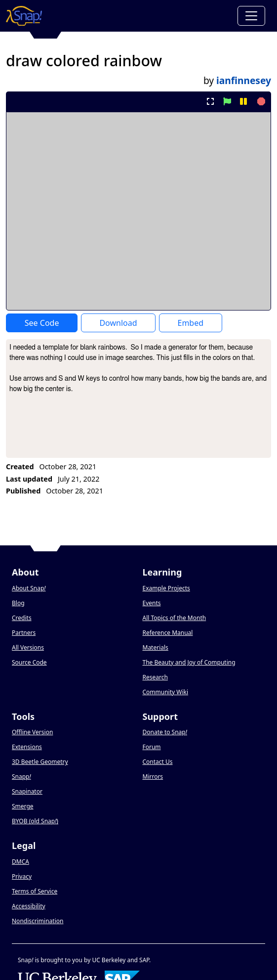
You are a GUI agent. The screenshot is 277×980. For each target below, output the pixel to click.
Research (155, 677)
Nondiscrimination (38, 921)
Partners (24, 633)
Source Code (29, 662)
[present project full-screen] (211, 101)
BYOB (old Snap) (35, 821)
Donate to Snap (165, 732)
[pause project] (243, 101)
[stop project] (260, 101)
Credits (22, 618)
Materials (156, 647)
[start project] (227, 101)
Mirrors (153, 777)
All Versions (28, 647)
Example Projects (166, 588)
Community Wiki (166, 692)
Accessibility (29, 906)
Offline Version (32, 732)
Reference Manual (168, 633)
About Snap (29, 588)
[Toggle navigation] (251, 16)
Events (152, 603)
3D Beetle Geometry (40, 762)
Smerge (23, 806)
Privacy (22, 876)
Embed (190, 323)
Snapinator (27, 791)
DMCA (20, 862)
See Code (42, 323)
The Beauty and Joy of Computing (189, 662)
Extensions (27, 747)
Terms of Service (35, 891)
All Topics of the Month (175, 618)
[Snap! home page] (24, 16)
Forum (152, 747)
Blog (18, 603)
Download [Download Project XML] (118, 323)
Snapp (21, 777)
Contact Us (158, 762)
